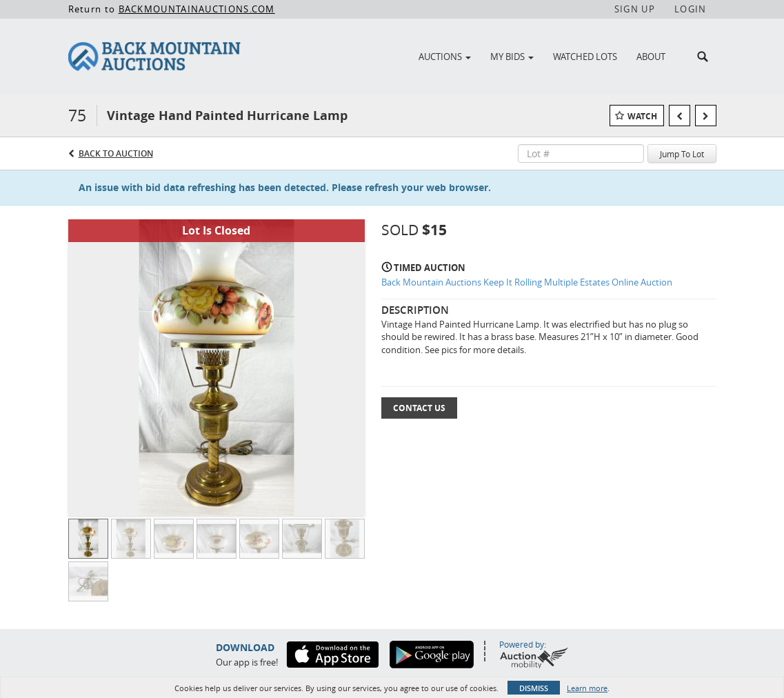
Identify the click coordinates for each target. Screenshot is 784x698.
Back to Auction (116, 153)
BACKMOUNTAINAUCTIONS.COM (197, 9)
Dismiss (534, 688)
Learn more (587, 688)
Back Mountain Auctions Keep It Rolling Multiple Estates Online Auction (527, 282)
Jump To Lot (682, 154)
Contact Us (419, 408)
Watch (642, 116)
